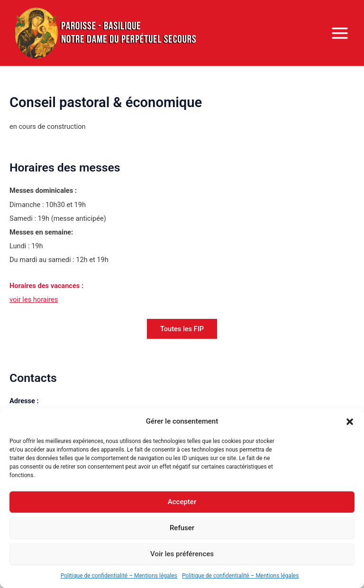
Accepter (182, 502)
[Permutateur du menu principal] (340, 33)
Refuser (182, 528)
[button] (350, 422)
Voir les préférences (182, 554)
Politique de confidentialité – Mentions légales (119, 576)
